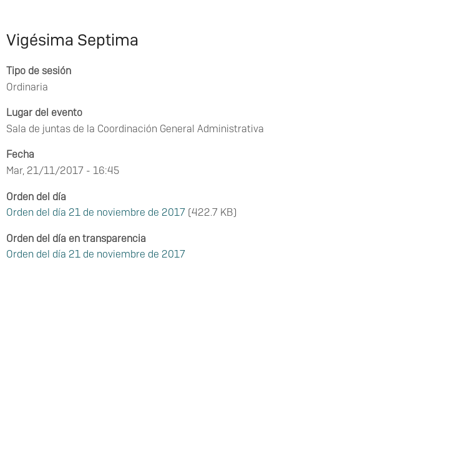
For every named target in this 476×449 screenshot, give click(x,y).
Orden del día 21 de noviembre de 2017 (96, 212)
